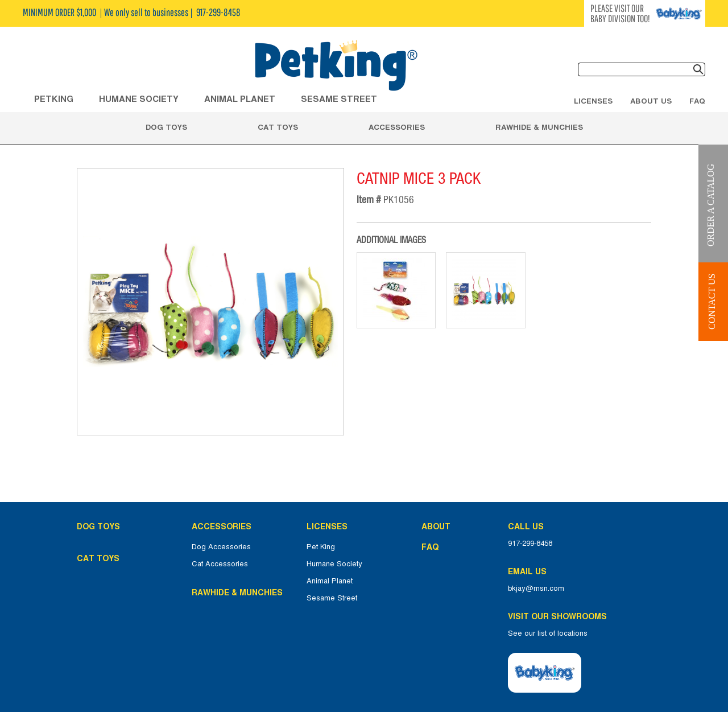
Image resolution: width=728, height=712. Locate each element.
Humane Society (334, 564)
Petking (54, 99)
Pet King (321, 547)
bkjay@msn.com (536, 588)
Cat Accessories (220, 564)
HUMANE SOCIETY (139, 99)
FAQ (697, 101)
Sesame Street (339, 99)
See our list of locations (548, 633)
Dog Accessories (221, 547)
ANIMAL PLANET (240, 99)
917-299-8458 (530, 544)
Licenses (593, 101)
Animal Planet (330, 581)
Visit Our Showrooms (560, 616)
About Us (651, 101)
